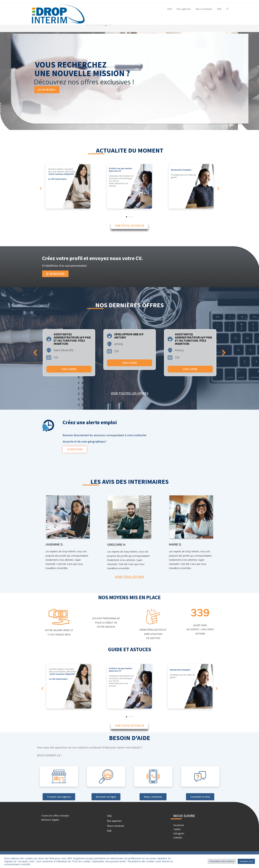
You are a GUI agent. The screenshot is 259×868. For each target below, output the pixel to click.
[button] (41, 198)
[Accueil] (210, 33)
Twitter (177, 839)
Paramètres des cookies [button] (222, 861)
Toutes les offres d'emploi (55, 825)
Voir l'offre (69, 379)
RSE (110, 841)
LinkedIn (178, 847)
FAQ (110, 826)
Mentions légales (50, 829)
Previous (35, 362)
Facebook (179, 835)
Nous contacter (116, 836)
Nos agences (114, 831)
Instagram (179, 843)
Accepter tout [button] (246, 861)
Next (224, 362)
